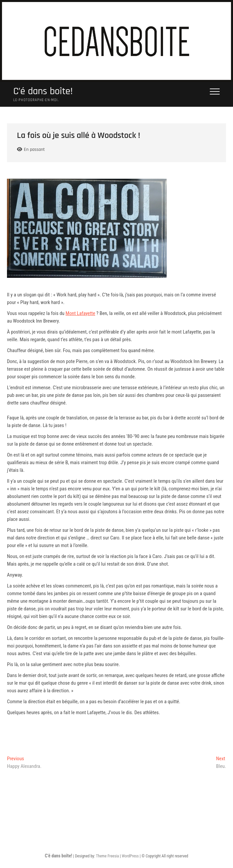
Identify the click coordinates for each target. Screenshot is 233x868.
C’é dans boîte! (43, 91)
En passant (34, 150)
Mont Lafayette (80, 313)
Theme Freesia (107, 856)
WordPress (130, 856)
